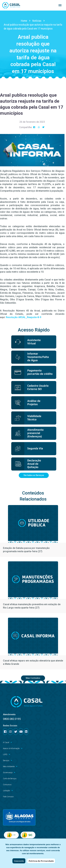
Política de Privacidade (41, 861)
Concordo (19, 861)
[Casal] (11, 5)
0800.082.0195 (12, 719)
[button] (34, 127)
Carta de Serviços (10, 779)
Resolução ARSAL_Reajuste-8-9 (23, 317)
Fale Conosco (8, 797)
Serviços (7, 760)
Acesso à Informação (13, 748)
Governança (9, 772)
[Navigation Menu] (60, 5)
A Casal (7, 742)
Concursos (7, 785)
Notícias (37, 21)
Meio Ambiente (10, 766)
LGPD (7, 754)
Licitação (8, 791)
